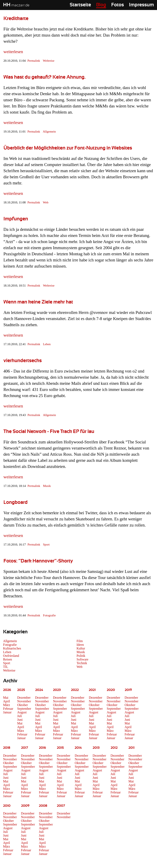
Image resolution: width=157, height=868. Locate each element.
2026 (7, 690)
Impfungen (16, 219)
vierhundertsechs (23, 361)
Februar (8, 709)
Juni (20, 720)
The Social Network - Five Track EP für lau (49, 432)
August (22, 712)
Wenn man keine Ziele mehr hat (38, 302)
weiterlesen (13, 52)
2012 (114, 748)
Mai (6, 698)
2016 (42, 748)
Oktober (22, 705)
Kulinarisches (12, 648)
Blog (101, 5)
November (24, 701)
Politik (81, 656)
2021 (92, 690)
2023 (57, 690)
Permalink (34, 61)
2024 (39, 690)
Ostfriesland (11, 656)
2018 (7, 748)
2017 (25, 748)
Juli (20, 716)
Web (46, 202)
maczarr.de (16, 5)
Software (82, 659)
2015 (60, 748)
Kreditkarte (16, 19)
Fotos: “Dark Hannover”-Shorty (38, 561)
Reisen (8, 659)
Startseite (80, 5)
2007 (61, 806)
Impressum (141, 5)
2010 (7, 806)
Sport (46, 544)
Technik (82, 663)
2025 (21, 690)
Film (80, 641)
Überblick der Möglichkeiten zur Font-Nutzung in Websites (68, 148)
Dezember (24, 698)
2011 (131, 748)
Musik (47, 486)
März (7, 705)
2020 (111, 690)
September (24, 709)
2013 (96, 748)
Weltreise (49, 61)
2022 (75, 690)
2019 (128, 690)
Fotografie (49, 615)
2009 (25, 806)
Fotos (118, 5)
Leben (47, 344)
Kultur (81, 648)
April (7, 701)
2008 (43, 806)
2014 (78, 748)
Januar (7, 712)
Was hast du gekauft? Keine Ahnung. (44, 77)
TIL (6, 667)
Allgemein (49, 132)
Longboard (16, 502)
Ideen (80, 645)
